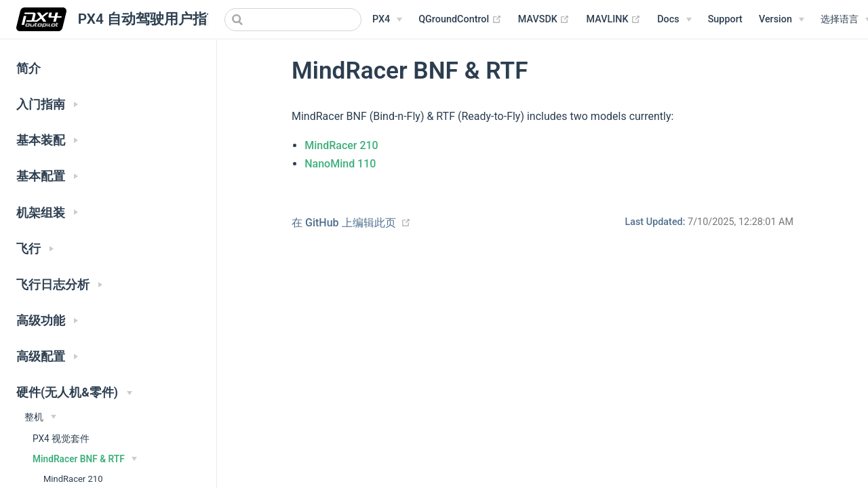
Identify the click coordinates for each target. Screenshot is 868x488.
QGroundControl (460, 20)
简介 (28, 68)
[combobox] (293, 20)
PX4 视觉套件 (61, 439)
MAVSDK (544, 20)
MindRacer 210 (341, 145)
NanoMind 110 (340, 164)
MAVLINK (613, 20)
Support (725, 19)
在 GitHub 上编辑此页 (344, 223)
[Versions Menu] (782, 20)
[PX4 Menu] (387, 20)
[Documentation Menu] (674, 20)
